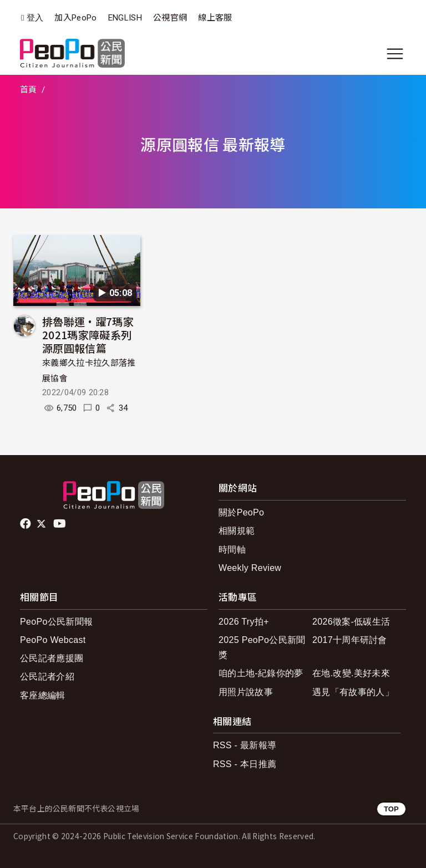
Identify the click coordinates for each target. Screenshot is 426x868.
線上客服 (215, 18)
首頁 (29, 90)
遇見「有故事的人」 (353, 692)
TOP (391, 809)
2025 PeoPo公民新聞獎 (262, 647)
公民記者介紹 (47, 676)
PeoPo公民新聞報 (56, 622)
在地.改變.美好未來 (351, 673)
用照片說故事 (246, 692)
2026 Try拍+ (244, 622)
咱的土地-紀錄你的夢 (261, 673)
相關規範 (237, 531)
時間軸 (232, 550)
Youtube (60, 524)
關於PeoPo (241, 512)
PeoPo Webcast (53, 640)
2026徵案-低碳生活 (351, 622)
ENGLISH (125, 18)
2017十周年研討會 (350, 640)
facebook (26, 524)
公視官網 (170, 18)
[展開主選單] (395, 54)
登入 (35, 18)
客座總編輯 (43, 695)
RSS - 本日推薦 (245, 764)
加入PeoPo (75, 18)
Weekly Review (250, 568)
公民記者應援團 (52, 658)
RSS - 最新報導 (245, 745)
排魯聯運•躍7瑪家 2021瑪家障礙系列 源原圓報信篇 (88, 335)
